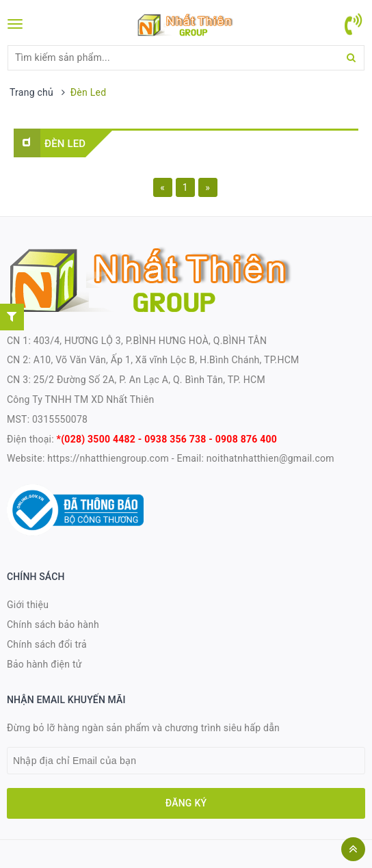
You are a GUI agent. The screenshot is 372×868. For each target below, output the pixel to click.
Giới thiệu (28, 605)
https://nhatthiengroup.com (107, 458)
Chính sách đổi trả (47, 644)
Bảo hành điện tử (44, 664)
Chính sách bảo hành (53, 624)
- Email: (188, 458)
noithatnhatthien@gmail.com (270, 458)
